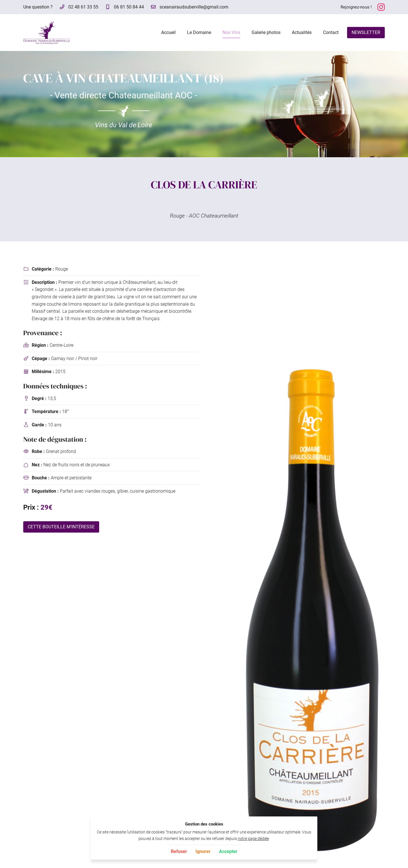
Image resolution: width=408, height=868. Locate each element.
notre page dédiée (253, 839)
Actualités (302, 32)
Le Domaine (199, 32)
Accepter (228, 851)
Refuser (179, 851)
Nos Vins (231, 32)
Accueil (168, 32)
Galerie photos (266, 32)
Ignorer (203, 851)
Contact (331, 32)
